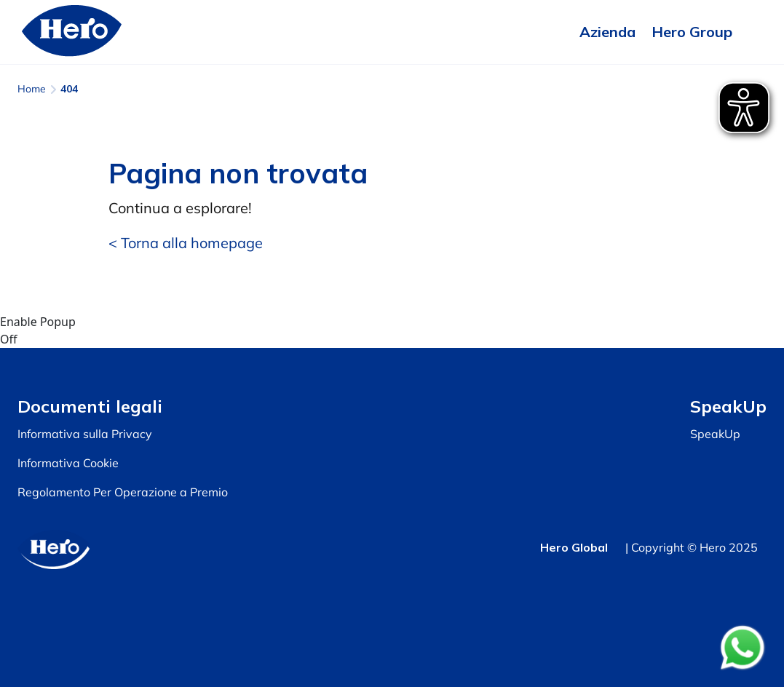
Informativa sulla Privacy (85, 434)
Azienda (607, 32)
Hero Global (574, 547)
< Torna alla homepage (186, 243)
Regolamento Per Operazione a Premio (123, 492)
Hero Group (692, 32)
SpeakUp (715, 434)
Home (32, 89)
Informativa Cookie (68, 463)
